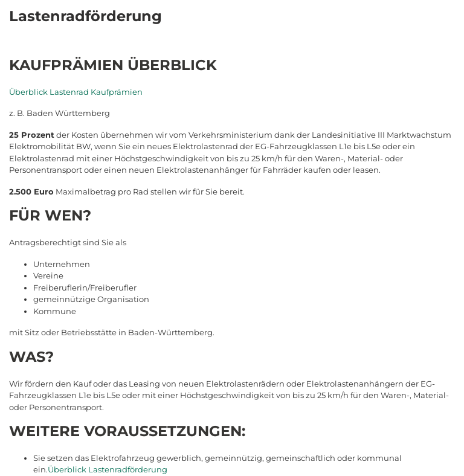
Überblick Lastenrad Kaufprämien (76, 92)
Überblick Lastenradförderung (108, 469)
